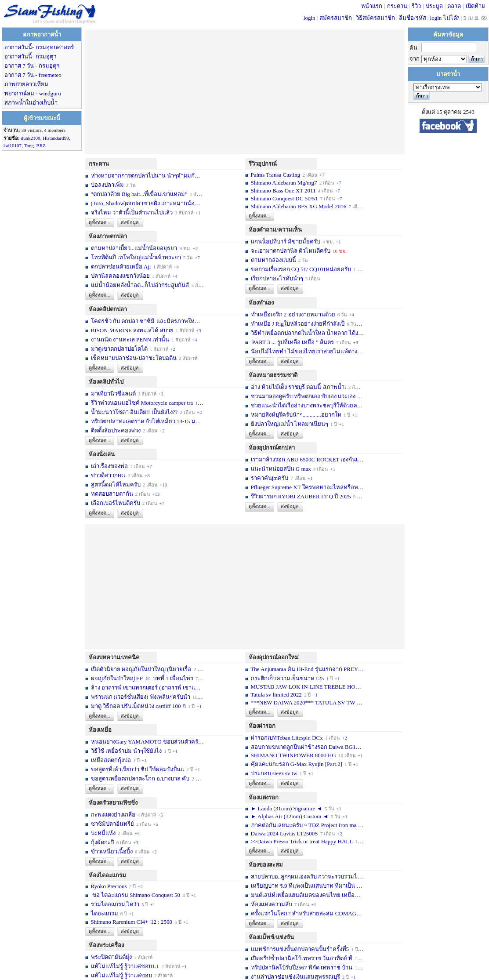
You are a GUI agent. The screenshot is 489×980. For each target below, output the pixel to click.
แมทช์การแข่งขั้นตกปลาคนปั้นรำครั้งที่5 (300, 949)
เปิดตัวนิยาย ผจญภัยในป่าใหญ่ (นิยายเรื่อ (141, 669)
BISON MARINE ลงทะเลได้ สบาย (132, 330)
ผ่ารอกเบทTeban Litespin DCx (287, 738)
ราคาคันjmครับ (270, 478)
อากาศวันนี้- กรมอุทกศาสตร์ (39, 47)
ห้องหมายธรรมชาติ (273, 375)
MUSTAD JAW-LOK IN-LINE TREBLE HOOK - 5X (314, 687)
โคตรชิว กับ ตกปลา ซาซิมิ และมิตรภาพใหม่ (145, 321)
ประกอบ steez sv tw (274, 773)
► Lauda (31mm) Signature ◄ (287, 808)
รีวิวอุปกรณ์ (263, 164)
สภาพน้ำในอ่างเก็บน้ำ (31, 103)
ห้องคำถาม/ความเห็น (275, 230)
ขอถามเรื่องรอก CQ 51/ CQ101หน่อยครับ (301, 269)
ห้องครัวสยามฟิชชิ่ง (113, 803)
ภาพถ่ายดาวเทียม (26, 84)
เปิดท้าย (475, 6)
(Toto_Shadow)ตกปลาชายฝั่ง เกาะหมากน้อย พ (147, 203)
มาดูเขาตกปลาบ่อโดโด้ (119, 349)
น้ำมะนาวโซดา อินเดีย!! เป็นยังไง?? (134, 412)
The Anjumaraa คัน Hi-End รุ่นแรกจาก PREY (304, 669)
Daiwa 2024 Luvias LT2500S (284, 833)
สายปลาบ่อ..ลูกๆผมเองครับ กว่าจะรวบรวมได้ (306, 877)
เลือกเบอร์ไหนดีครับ (116, 503)
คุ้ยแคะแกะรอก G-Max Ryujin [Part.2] (297, 764)
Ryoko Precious (109, 886)
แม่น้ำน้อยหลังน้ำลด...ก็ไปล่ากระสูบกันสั (140, 285)
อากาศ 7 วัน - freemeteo (33, 75)
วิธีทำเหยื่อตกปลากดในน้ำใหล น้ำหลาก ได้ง (305, 333)
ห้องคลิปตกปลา (108, 309)
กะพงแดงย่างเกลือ (113, 815)
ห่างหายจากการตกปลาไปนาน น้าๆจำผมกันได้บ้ (150, 176)
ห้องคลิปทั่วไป (106, 382)
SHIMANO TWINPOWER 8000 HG (293, 755)
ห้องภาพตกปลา (108, 236)
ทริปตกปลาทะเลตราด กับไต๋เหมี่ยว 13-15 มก (145, 421)
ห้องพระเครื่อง (106, 945)
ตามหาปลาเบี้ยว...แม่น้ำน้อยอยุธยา (134, 248)
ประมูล (434, 6)
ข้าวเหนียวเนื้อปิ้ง (112, 851)
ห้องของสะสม (266, 865)
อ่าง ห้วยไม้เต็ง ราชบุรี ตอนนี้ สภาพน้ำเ (299, 387)
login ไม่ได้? (445, 18)
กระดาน (397, 6)
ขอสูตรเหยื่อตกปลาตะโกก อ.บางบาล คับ (140, 779)
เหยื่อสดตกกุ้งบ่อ (111, 760)
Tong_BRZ (35, 145)
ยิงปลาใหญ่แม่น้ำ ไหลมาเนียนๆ (290, 424)
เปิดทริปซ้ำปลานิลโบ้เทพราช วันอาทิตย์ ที (302, 958)
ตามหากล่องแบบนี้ (273, 260)
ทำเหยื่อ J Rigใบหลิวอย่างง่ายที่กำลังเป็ (298, 324)
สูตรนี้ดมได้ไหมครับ (116, 485)
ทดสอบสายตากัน (112, 494)
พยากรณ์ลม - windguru (33, 93)
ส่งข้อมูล (130, 222)
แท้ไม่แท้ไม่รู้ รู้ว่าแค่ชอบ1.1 (125, 966)
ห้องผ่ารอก (262, 726)
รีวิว (416, 6)
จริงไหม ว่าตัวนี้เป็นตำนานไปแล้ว (132, 212)
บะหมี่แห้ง (104, 833)
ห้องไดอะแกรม (107, 875)
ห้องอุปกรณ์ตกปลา (272, 448)
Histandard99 (56, 138)
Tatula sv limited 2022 (276, 695)
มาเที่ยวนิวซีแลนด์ (113, 394)
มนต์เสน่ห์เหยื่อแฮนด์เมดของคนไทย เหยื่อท (305, 895)
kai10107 (13, 145)
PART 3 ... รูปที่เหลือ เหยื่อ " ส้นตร (292, 342)
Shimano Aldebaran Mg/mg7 (284, 183)
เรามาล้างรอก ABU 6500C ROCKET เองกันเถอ (308, 459)
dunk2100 (30, 138)
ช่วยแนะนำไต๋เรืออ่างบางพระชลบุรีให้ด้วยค (304, 405)
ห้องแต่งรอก (264, 797)
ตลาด (454, 6)
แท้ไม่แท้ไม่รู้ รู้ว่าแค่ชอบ (121, 975)
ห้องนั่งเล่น (102, 454)
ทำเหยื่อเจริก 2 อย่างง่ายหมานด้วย (293, 314)
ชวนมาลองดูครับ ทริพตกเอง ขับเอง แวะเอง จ (306, 396)
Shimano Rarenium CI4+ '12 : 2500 (132, 922)
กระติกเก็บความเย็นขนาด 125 (288, 678)
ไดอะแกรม (105, 913)
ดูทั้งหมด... (99, 222)
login (310, 18)
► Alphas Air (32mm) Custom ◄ (290, 816)
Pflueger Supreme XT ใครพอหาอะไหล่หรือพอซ (308, 487)
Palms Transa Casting (276, 175)
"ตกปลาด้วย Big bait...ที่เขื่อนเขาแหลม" (140, 194)
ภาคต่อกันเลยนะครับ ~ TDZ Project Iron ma (304, 825)
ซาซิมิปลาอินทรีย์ (112, 824)
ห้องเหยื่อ (100, 730)
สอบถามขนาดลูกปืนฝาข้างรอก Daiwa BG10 (305, 747)
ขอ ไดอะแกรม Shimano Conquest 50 (136, 895)
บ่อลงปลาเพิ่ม (107, 185)
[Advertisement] (245, 91)
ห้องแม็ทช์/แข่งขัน (271, 937)
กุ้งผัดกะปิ (103, 842)
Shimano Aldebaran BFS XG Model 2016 (299, 206)
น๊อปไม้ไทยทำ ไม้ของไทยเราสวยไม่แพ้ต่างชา (308, 351)
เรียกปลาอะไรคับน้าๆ (277, 278)
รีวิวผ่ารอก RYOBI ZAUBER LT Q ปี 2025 (301, 496)
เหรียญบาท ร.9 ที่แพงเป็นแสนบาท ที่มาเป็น (303, 886)
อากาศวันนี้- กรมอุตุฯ (30, 56)
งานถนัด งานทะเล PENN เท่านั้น (130, 339)
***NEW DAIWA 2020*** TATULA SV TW (303, 702)
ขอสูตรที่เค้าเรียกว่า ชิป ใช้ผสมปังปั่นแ (138, 769)
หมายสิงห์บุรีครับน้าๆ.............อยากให (296, 415)
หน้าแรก (372, 6)
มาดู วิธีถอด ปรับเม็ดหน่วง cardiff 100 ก (138, 706)
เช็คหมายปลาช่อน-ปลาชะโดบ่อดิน (134, 358)
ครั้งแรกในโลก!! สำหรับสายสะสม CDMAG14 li (309, 913)
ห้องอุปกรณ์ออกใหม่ (274, 657)
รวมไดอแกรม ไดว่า (115, 904)
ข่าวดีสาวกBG (108, 475)
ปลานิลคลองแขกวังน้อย (120, 276)
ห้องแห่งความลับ (272, 904)
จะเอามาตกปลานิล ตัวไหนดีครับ (291, 251)
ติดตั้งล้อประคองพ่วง (116, 430)
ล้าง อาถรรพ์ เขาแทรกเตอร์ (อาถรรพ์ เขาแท (145, 688)
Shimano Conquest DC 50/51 (285, 198)
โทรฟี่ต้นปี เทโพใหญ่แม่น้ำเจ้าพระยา (136, 257)
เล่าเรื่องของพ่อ (109, 466)
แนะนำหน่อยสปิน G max (281, 469)
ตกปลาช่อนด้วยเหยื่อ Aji (121, 267)
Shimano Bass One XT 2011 (283, 191)
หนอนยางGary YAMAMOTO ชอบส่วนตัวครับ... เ (150, 742)
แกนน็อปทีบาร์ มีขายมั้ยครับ (286, 241)
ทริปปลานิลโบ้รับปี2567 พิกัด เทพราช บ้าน (302, 967)
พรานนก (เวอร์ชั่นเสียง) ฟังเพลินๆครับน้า (141, 697)
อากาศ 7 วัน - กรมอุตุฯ (32, 66)
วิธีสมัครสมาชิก (375, 18)
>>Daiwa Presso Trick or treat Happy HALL (302, 841)
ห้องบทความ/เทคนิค (114, 657)
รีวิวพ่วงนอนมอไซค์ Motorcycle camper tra (142, 403)
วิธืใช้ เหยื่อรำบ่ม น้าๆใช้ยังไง (127, 751)
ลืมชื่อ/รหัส (413, 18)
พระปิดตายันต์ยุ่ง (112, 957)
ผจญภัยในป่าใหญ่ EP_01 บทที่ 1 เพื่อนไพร (142, 678)
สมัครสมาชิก (336, 18)
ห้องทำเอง (261, 303)
